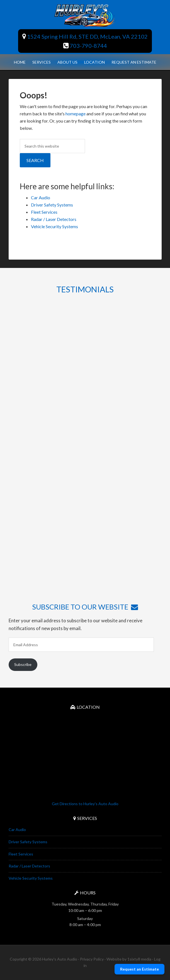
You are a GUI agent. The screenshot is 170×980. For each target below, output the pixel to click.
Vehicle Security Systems (54, 226)
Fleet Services (44, 212)
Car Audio (41, 197)
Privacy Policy (92, 959)
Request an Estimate (139, 969)
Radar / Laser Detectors (54, 219)
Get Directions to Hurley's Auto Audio (85, 804)
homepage (76, 114)
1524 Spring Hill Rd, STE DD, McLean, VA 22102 (85, 36)
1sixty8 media (139, 959)
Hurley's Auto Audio (85, 15)
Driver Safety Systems (52, 205)
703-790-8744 (85, 46)
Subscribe (23, 664)
